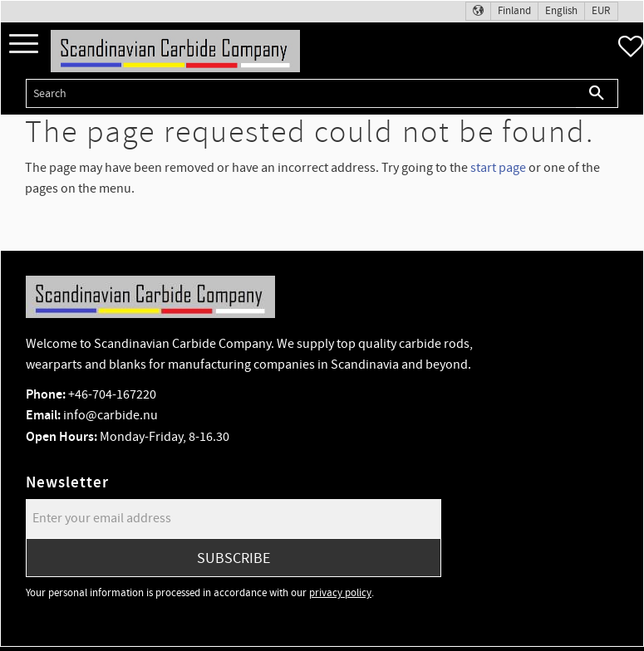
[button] (24, 44)
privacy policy (340, 593)
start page (498, 168)
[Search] (597, 93)
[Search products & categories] (301, 93)
